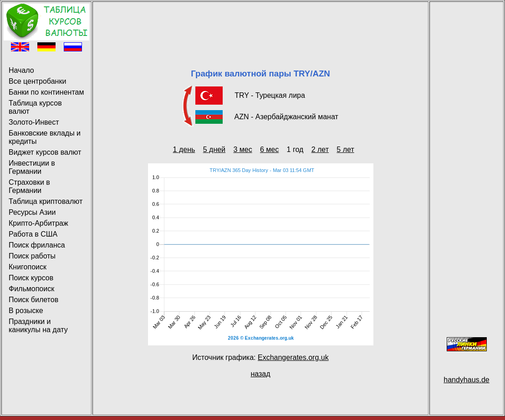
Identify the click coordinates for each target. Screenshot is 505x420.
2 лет (320, 149)
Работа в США (33, 234)
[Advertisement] (260, 24)
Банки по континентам (46, 92)
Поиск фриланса (37, 245)
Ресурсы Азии (32, 212)
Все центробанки (37, 81)
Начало (21, 70)
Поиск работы (32, 256)
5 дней (214, 149)
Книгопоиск (28, 267)
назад (260, 374)
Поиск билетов (33, 300)
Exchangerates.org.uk (293, 357)
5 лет (345, 149)
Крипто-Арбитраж (38, 223)
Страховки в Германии (29, 186)
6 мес (269, 149)
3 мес (242, 149)
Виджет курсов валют (45, 152)
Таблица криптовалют (46, 201)
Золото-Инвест (34, 122)
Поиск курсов (31, 278)
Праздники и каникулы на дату (38, 326)
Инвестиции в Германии (32, 167)
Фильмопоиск (31, 289)
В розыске (26, 311)
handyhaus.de (467, 380)
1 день (184, 149)
